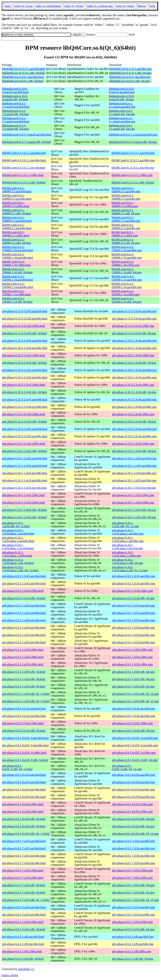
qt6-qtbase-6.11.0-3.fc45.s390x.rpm (133, 326)
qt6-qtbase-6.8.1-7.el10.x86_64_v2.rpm (135, 900)
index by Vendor (74, 6)
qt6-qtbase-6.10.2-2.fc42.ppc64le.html (25, 436)
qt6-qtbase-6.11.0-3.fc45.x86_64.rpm (134, 333)
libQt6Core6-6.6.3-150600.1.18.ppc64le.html (18, 256)
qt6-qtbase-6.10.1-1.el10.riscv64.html (24, 488)
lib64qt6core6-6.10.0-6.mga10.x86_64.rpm (122, 98)
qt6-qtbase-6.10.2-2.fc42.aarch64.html (25, 429)
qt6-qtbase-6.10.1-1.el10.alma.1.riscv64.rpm (127, 547)
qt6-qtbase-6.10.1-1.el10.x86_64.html (24, 510)
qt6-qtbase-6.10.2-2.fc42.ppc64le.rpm (134, 436)
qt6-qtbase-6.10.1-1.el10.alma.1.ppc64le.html (18, 539)
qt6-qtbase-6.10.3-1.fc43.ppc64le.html (25, 377)
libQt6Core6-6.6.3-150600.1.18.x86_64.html (17, 271)
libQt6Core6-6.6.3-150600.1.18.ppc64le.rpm (127, 256)
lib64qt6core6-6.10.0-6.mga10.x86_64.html (15, 98)
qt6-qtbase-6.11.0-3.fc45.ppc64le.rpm (134, 319)
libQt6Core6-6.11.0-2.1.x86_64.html (24, 182)
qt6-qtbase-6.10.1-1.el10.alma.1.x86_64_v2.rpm (130, 569)
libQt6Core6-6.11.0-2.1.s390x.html (23, 175)
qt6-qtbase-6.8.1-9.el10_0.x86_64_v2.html (17, 767)
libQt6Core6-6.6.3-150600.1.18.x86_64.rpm (126, 271)
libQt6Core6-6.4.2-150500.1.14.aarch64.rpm (127, 278)
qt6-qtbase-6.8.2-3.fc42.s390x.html (23, 723)
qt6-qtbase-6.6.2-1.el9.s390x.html (22, 951)
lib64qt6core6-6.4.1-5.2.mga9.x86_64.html (15, 112)
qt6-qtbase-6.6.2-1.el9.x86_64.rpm (133, 959)
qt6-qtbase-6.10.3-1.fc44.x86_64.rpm (134, 363)
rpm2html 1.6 (26, 969)
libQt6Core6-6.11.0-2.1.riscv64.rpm (133, 168)
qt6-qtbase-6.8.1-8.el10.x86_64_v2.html (26, 834)
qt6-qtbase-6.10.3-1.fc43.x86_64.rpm (134, 392)
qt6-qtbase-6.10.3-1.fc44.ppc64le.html (25, 348)
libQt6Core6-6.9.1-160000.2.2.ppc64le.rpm (126, 227)
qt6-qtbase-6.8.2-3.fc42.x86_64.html (24, 731)
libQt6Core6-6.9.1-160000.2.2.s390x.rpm (125, 234)
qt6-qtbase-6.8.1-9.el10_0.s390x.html (24, 753)
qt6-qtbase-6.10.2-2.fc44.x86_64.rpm (134, 422)
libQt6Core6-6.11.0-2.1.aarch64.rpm (133, 153)
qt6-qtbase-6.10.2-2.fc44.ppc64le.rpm (134, 407)
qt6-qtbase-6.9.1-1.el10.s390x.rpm (132, 650)
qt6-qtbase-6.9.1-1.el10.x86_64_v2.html (26, 694)
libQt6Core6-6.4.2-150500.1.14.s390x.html (16, 293)
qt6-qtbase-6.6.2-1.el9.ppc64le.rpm (133, 944)
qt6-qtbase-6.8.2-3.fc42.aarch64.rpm (134, 709)
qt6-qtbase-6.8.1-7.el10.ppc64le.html (24, 856)
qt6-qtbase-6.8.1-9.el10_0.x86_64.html (25, 760)
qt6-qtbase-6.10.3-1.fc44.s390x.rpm (133, 355)
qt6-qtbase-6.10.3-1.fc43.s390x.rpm (133, 385)
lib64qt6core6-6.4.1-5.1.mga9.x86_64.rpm (122, 127)
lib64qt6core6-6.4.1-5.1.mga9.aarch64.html (16, 120)
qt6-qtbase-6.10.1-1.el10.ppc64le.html (25, 473)
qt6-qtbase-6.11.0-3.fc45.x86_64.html (24, 333)
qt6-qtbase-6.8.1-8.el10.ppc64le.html (24, 790)
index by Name (125, 6)
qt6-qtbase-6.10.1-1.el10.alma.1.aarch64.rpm (128, 532)
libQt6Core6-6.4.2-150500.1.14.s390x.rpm (125, 293)
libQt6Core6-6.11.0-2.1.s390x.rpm (132, 175)
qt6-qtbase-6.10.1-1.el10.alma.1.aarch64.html (18, 532)
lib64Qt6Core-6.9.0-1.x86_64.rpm (129, 81)
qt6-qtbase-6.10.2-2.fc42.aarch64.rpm (134, 429)
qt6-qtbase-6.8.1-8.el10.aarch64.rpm (133, 775)
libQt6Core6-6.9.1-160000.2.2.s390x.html (16, 234)
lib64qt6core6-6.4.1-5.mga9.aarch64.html (27, 135)
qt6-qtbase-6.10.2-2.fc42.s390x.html (24, 444)
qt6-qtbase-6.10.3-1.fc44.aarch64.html (25, 341)
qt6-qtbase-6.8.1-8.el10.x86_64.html (24, 819)
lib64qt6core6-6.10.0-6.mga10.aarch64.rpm (122, 90)
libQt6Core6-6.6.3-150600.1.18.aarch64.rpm (127, 249)
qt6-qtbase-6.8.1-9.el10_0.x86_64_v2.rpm (127, 767)
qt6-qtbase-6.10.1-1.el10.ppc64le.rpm (134, 473)
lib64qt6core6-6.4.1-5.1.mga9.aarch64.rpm (122, 120)
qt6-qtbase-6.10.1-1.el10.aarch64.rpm (134, 458)
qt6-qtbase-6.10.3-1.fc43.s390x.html (24, 385)
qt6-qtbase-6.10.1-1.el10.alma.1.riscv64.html (18, 547)
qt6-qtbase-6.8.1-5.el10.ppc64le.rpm (133, 915)
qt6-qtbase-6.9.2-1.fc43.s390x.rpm (132, 591)
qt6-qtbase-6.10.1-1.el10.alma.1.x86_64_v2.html (20, 569)
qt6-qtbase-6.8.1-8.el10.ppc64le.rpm (133, 790)
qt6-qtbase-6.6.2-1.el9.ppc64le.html (23, 944)
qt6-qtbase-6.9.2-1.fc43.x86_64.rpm (133, 598)
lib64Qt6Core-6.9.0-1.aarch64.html (23, 77)
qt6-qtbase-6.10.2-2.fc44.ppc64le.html (25, 407)
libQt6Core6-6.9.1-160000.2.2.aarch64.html (17, 219)
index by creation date (100, 6)
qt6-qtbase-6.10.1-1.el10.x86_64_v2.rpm (125, 525)
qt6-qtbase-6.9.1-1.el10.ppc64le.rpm (133, 628)
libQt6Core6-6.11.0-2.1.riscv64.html (24, 168)
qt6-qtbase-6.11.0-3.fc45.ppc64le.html (25, 319)
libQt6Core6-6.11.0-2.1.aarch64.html (24, 153)
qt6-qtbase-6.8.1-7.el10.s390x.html (23, 870)
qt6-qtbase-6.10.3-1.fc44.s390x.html (24, 355)
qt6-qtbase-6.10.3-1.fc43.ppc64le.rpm (134, 377)
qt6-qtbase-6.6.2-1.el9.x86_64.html (23, 959)
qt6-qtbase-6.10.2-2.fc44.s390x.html (24, 414)
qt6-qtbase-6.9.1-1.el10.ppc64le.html (24, 628)
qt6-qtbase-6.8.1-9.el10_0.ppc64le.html (25, 745)
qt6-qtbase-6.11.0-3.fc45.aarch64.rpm (134, 311)
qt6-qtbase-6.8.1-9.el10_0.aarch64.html (25, 738)
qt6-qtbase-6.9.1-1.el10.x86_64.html (24, 672)
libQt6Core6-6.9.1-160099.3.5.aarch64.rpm (126, 190)
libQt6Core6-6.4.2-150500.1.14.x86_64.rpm (126, 300)
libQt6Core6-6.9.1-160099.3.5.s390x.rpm (125, 204)
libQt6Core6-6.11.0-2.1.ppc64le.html (24, 160)
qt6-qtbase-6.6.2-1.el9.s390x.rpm (132, 951)
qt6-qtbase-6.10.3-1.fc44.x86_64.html (24, 363)
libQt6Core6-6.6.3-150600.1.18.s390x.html (16, 263)
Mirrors (142, 6)
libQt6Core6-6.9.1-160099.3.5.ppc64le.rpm (126, 197)
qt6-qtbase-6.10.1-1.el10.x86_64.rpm (134, 510)
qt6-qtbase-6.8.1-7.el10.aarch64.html (24, 841)
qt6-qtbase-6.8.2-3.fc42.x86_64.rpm (133, 731)
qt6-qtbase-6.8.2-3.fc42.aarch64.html (24, 709)
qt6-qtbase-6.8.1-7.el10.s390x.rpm (132, 870)
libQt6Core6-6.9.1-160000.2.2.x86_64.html (17, 241)
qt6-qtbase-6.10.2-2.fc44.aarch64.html (25, 399)
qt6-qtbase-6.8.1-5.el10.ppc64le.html (24, 915)
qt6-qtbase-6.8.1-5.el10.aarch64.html (24, 907)
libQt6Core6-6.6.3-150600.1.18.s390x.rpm (125, 263)
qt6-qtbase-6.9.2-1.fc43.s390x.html (23, 591)
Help (152, 6)
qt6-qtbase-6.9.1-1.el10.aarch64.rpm (133, 606)
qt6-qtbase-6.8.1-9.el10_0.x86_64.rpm (135, 760)
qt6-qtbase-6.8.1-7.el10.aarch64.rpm (133, 841)
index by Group (23, 6)
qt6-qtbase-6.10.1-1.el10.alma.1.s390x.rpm (127, 554)
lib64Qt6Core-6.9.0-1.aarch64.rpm (130, 77)
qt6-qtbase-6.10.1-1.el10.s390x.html (23, 495)
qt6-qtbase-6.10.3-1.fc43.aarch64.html (25, 370)
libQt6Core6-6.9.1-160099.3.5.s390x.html (16, 204)
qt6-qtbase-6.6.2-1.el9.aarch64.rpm (133, 937)
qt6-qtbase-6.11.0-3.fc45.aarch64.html (25, 311)
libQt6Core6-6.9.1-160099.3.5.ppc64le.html (17, 197)
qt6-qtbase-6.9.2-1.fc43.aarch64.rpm (134, 576)
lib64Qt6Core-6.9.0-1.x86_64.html (23, 81)
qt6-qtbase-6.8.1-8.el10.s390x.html (23, 804)
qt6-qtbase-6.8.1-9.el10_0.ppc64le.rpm (135, 745)
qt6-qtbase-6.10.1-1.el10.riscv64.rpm (134, 488)
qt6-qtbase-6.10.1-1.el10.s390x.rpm (133, 495)
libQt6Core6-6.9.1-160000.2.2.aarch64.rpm (126, 219)
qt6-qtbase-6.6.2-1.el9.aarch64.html (23, 937)
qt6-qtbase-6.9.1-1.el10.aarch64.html (24, 606)
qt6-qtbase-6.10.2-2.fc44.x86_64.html (24, 422)
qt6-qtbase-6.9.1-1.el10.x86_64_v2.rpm (135, 694)
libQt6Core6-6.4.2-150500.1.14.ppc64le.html (18, 285)
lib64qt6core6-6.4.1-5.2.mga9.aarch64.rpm (122, 105)
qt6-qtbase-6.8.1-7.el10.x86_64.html (24, 885)
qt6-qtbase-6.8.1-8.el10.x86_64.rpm (133, 819)
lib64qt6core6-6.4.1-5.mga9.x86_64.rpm (133, 142)
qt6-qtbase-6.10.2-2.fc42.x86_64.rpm (134, 451)
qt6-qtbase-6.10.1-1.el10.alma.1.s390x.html (17, 554)
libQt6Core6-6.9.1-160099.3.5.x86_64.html (17, 212)
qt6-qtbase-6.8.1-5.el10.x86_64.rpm (133, 929)
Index (8, 6)
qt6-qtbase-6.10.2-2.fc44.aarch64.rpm (134, 399)
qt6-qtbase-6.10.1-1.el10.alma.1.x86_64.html (18, 561)
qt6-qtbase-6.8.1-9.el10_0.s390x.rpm (134, 753)
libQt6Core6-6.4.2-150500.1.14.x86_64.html (17, 300)
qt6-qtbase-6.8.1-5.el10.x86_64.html (24, 929)
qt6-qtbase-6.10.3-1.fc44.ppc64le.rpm (134, 348)
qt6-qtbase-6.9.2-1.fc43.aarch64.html (24, 576)
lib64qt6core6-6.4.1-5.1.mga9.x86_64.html (15, 127)
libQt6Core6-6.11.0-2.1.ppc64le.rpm (133, 160)
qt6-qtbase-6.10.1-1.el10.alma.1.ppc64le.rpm (128, 539)
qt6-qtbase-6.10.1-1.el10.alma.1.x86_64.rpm (127, 561)
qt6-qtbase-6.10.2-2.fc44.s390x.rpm (133, 414)
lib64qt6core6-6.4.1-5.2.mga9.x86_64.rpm (122, 112)
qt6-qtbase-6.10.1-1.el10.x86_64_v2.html (16, 525)
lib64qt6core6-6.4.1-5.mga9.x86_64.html (26, 142)
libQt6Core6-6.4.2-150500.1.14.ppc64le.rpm (127, 285)
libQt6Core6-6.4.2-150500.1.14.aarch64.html (18, 278)
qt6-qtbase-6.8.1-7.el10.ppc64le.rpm (133, 856)
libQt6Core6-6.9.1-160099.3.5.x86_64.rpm (126, 212)
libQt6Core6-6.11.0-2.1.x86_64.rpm (133, 182)
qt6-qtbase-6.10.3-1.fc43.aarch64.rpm (134, 370)
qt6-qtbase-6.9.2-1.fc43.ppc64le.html (24, 583)
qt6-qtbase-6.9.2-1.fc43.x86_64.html (24, 598)
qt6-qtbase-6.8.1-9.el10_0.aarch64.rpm (135, 738)
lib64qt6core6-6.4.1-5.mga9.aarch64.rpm (133, 135)
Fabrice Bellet (10, 975)
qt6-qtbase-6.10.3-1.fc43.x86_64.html (24, 392)
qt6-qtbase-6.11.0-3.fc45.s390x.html (24, 326)
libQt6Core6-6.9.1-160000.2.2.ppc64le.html (17, 227)
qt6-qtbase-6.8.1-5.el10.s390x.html (23, 922)
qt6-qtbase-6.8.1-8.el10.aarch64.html (24, 775)
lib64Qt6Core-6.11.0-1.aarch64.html (24, 69)
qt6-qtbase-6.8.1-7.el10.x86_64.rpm (133, 885)
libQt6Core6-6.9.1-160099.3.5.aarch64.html (17, 190)
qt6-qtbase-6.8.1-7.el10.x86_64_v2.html (26, 900)
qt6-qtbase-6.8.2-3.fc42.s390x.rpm (132, 723)
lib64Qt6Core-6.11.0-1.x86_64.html (23, 73)
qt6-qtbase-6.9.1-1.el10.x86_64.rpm (133, 672)
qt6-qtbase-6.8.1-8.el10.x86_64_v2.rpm (135, 834)
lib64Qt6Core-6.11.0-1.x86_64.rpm (130, 73)
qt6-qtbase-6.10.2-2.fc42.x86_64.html (24, 451)
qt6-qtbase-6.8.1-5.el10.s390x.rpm (132, 922)
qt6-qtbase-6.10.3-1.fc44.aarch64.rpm (134, 341)
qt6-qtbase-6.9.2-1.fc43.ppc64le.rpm (134, 583)
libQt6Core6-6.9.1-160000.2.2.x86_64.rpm (126, 241)
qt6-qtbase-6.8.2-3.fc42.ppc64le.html (24, 716)
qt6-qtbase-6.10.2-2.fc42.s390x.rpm (133, 444)
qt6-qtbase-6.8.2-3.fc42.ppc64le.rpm (134, 716)
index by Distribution (49, 6)
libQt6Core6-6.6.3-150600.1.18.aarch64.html (18, 249)
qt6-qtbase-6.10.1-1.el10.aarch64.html (25, 458)
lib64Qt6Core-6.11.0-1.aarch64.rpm (130, 69)
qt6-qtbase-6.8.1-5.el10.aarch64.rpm (133, 907)
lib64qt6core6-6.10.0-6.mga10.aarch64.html (15, 90)
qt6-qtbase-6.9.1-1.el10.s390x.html (23, 650)
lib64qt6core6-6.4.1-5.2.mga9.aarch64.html (16, 105)
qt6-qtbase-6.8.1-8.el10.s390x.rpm (132, 804)
